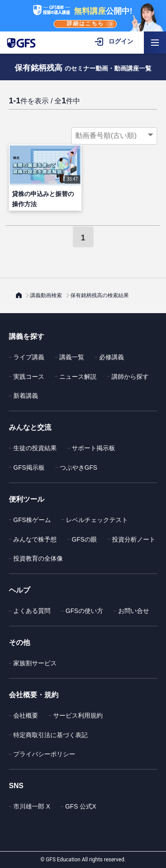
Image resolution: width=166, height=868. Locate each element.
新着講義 (26, 396)
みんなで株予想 (35, 539)
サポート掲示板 (93, 448)
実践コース (29, 377)
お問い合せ (134, 611)
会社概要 (26, 715)
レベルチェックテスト (97, 520)
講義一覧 (72, 357)
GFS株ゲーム (32, 520)
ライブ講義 (29, 357)
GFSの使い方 (84, 611)
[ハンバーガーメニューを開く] (155, 43)
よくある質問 (32, 611)
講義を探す (27, 336)
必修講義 (112, 357)
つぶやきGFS (79, 467)
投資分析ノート (134, 539)
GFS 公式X (81, 806)
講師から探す (130, 377)
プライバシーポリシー (44, 754)
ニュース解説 (78, 377)
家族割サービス (35, 663)
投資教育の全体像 (38, 558)
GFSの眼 (84, 539)
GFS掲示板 (29, 467)
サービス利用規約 (78, 715)
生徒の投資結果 (35, 448)
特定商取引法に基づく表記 (50, 735)
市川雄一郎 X (32, 806)
